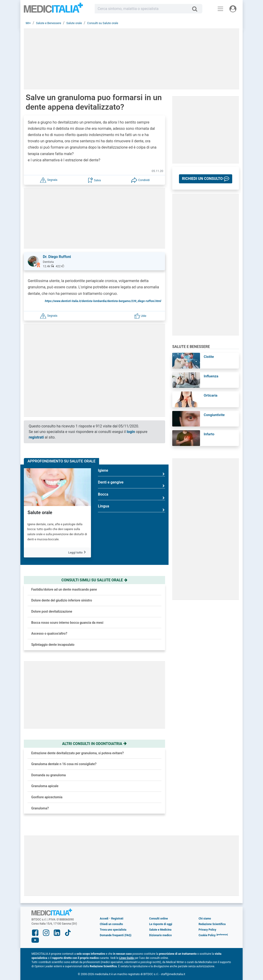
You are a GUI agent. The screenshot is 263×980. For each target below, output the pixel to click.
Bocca (131, 496)
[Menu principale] (220, 9)
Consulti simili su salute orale (94, 580)
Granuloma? (40, 808)
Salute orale (40, 512)
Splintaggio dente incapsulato (53, 645)
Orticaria (211, 395)
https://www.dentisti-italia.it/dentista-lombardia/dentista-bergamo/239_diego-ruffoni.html (103, 301)
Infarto (209, 434)
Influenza (211, 376)
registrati (36, 437)
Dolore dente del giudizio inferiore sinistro (62, 600)
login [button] (131, 432)
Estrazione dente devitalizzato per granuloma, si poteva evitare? (77, 753)
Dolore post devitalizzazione (52, 611)
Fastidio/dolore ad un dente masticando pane (64, 589)
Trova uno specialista (113, 930)
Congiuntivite (214, 415)
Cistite (209, 357)
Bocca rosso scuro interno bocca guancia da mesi (67, 623)
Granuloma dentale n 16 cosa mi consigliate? (64, 764)
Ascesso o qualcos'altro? (49, 633)
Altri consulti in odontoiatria (94, 744)
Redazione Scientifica (212, 924)
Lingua (131, 508)
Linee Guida (127, 958)
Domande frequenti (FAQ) (116, 935)
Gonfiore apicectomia (47, 797)
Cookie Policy (207, 935)
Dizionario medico (160, 935)
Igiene (131, 472)
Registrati (117, 919)
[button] (49, 180)
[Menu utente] (233, 9)
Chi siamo (205, 919)
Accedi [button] (104, 919)
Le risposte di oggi (161, 924)
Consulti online (158, 919)
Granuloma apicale (45, 786)
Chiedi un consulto (111, 924)
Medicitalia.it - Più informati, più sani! (53, 10)
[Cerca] (196, 9)
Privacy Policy (207, 930)
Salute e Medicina (160, 930)
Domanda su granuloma (49, 775)
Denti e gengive (131, 484)
